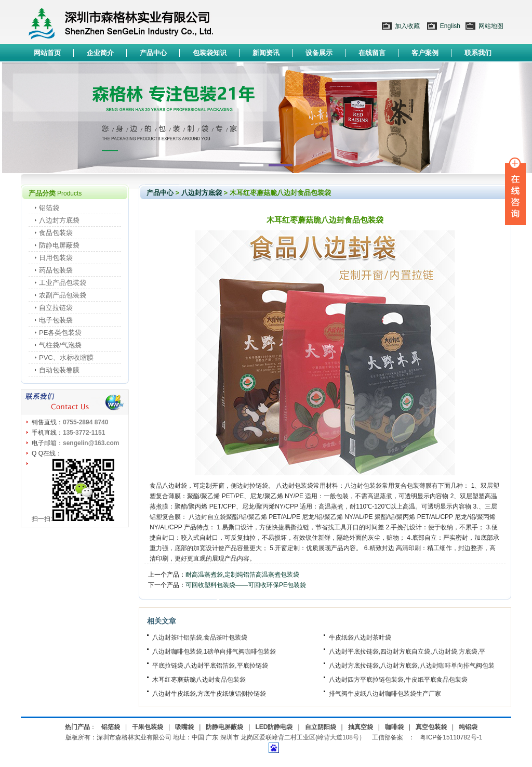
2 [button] (281, 165)
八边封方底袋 (59, 220)
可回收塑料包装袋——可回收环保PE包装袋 (246, 585)
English (450, 26)
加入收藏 (407, 26)
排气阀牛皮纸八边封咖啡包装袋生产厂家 (385, 694)
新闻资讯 (266, 53)
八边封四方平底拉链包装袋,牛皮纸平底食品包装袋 (398, 680)
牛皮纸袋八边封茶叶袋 (360, 638)
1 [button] (251, 165)
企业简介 (100, 53)
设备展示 (319, 53)
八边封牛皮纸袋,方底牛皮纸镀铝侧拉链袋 (209, 694)
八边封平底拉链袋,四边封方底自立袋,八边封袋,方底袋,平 (407, 652)
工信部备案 (388, 737)
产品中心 (153, 53)
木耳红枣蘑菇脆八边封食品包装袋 (199, 680)
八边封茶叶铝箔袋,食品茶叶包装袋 (200, 638)
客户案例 (425, 53)
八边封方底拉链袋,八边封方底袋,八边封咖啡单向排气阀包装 (412, 666)
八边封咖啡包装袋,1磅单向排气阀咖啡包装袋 (214, 652)
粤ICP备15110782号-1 (451, 737)
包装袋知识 (210, 53)
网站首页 (47, 53)
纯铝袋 (468, 727)
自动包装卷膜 (59, 370)
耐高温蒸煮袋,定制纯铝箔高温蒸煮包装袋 (242, 575)
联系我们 (478, 53)
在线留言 (372, 53)
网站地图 (491, 26)
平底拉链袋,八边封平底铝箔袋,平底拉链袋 (210, 666)
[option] (266, 118)
